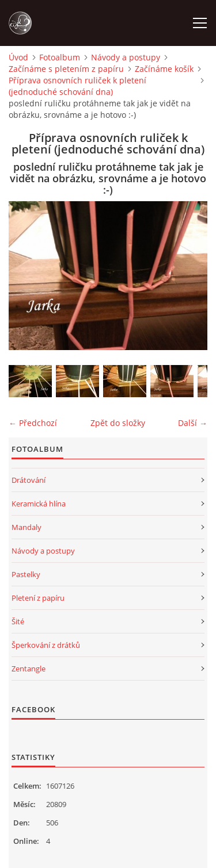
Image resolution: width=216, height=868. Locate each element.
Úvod (18, 57)
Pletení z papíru (38, 598)
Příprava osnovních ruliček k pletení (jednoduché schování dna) (77, 86)
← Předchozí (33, 423)
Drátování (29, 480)
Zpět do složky (118, 423)
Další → (193, 423)
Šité (18, 621)
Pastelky (26, 574)
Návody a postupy (126, 57)
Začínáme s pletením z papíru (66, 69)
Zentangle (29, 669)
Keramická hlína (39, 504)
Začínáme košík (164, 69)
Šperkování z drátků (46, 645)
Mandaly (26, 527)
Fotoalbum (60, 57)
